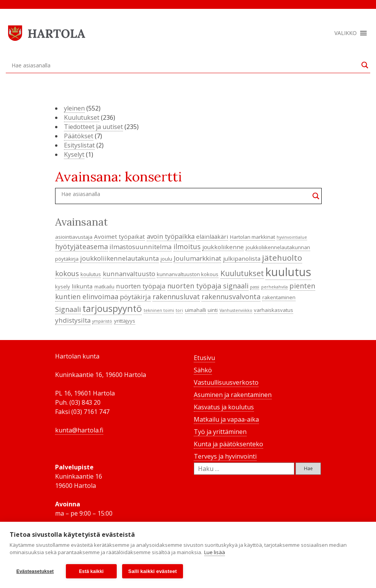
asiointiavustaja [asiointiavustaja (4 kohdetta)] (74, 237)
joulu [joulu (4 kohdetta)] (166, 259)
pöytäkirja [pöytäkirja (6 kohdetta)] (135, 297)
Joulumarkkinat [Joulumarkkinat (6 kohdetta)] (197, 258)
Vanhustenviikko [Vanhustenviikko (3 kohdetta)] (236, 310)
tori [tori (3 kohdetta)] (179, 310)
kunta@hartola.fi (79, 430)
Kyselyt (74, 154)
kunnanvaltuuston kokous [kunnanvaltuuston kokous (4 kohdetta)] (188, 274)
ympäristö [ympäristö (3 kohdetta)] (102, 321)
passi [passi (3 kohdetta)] (255, 287)
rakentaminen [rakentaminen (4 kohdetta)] (279, 297)
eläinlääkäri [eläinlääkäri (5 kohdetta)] (212, 236)
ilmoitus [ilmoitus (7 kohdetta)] (187, 246)
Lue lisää (215, 553)
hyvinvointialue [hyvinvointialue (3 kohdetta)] (292, 237)
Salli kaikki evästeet (153, 571)
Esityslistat (79, 145)
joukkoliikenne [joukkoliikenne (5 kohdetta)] (223, 247)
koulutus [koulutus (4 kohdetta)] (91, 274)
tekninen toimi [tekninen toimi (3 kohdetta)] (159, 310)
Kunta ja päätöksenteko (228, 444)
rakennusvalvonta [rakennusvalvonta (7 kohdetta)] (231, 297)
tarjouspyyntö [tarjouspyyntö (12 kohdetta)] (112, 308)
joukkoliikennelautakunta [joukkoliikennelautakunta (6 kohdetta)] (119, 258)
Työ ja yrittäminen (220, 432)
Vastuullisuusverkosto (226, 382)
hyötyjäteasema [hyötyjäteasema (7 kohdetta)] (81, 246)
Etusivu (204, 358)
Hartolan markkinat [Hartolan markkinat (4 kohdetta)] (253, 237)
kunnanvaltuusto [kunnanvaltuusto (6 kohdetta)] (129, 274)
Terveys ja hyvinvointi (225, 456)
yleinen (74, 108)
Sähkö (203, 370)
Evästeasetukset (35, 571)
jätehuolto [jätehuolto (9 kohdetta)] (282, 258)
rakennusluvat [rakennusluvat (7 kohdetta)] (176, 297)
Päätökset (79, 136)
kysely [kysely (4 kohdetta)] (63, 286)
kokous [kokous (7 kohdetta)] (67, 273)
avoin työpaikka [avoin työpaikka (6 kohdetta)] (171, 236)
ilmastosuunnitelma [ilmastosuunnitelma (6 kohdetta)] (140, 247)
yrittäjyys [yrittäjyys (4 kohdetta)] (125, 321)
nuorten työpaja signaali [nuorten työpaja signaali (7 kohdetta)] (208, 286)
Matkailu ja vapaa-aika (226, 419)
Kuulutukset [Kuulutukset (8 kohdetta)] (242, 273)
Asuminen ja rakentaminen (233, 395)
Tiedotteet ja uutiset (93, 127)
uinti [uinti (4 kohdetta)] (213, 310)
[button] (346, 33)
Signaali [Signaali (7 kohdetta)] (68, 309)
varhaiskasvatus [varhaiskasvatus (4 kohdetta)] (274, 310)
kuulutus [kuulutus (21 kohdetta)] (288, 272)
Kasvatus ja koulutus (224, 407)
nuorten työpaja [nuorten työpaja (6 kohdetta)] (141, 286)
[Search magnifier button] (365, 65)
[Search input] (185, 65)
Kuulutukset (82, 117)
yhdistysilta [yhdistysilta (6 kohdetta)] (73, 320)
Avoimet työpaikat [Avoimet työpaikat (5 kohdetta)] (119, 236)
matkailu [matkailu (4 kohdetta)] (104, 286)
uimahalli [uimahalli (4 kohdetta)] (196, 310)
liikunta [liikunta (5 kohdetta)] (82, 286)
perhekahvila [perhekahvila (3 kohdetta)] (274, 287)
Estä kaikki (91, 571)
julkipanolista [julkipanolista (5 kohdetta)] (242, 258)
